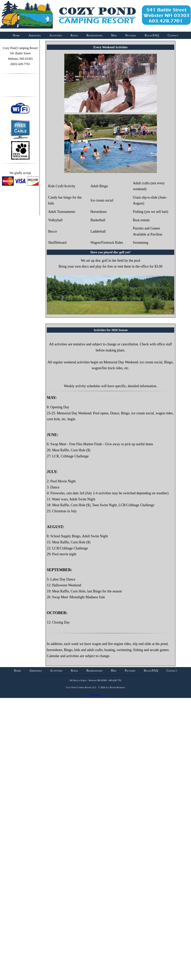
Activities (56, 35)
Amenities (35, 35)
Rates (74, 35)
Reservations (94, 35)
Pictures (131, 35)
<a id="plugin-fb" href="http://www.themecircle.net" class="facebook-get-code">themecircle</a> (20, 87)
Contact (173, 35)
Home (16, 35)
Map (114, 35)
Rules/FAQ (152, 35)
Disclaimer (95, 694)
